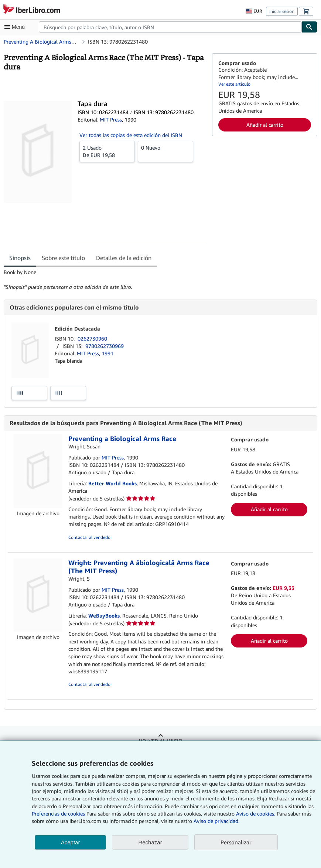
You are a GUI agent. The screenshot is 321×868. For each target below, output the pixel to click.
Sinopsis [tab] (20, 258)
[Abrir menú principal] (16, 27)
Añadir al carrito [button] (265, 125)
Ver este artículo (234, 84)
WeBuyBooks (104, 616)
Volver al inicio (161, 741)
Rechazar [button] (150, 842)
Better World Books (112, 483)
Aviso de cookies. (256, 814)
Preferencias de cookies (58, 814)
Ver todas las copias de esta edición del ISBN (131, 135)
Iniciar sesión (282, 11)
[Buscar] (310, 27)
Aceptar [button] (71, 842)
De (107, 151)
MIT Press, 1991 (95, 353)
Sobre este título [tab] (63, 258)
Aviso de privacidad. (216, 821)
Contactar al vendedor (90, 537)
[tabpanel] (105, 280)
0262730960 (92, 339)
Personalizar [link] (236, 842)
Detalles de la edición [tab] (124, 258)
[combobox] (170, 27)
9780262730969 (105, 346)
